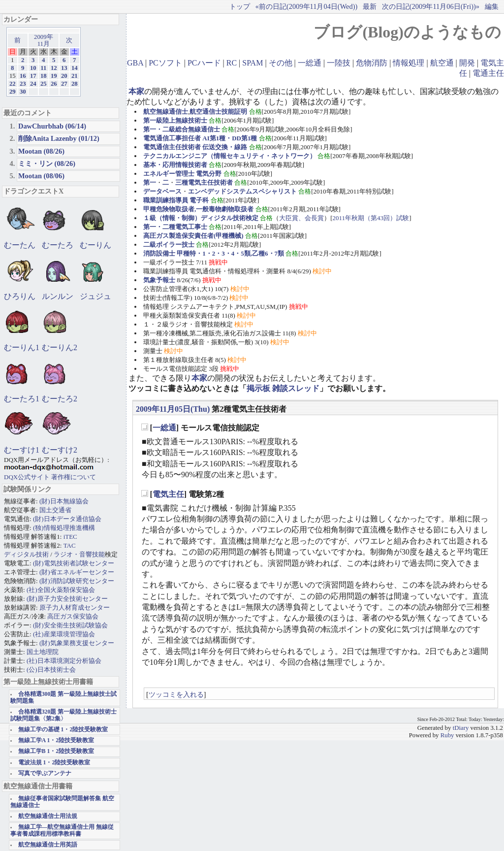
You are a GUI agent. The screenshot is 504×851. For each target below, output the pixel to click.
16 (23, 76)
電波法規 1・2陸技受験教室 (54, 763)
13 (64, 68)
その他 (281, 63)
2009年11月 (44, 40)
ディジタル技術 (26, 554)
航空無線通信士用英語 (48, 845)
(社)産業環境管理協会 (64, 634)
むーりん (95, 245)
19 (54, 76)
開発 (467, 63)
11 (43, 68)
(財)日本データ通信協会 (67, 519)
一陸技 (339, 63)
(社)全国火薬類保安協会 (61, 590)
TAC (70, 545)
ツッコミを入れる (176, 694)
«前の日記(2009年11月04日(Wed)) (306, 6)
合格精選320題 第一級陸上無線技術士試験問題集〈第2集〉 (63, 715)
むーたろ (58, 245)
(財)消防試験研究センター (77, 581)
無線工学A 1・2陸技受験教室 (56, 740)
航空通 (442, 63)
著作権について (74, 477)
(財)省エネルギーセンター (77, 572)
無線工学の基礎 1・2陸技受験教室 (63, 730)
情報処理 (409, 63)
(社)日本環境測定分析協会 (64, 661)
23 (23, 84)
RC (232, 63)
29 (13, 92)
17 (33, 76)
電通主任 (488, 73)
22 (13, 84)
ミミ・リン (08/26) (47, 164)
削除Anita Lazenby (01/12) (59, 138)
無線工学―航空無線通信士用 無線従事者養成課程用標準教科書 (62, 831)
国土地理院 (43, 652)
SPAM (252, 63)
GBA (135, 63)
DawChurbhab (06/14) (52, 126)
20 (64, 76)
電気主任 (168, 494)
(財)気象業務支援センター (77, 643)
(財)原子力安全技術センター (67, 599)
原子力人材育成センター (75, 607)
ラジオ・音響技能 (79, 554)
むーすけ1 (22, 450)
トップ (240, 6)
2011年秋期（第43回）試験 (371, 218)
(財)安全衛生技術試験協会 (70, 625)
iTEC (70, 537)
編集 (492, 6)
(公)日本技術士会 (51, 670)
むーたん (20, 245)
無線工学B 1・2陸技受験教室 (56, 751)
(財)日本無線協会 (64, 501)
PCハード (204, 63)
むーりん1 (22, 347)
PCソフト (165, 63)
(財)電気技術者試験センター (74, 563)
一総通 (310, 63)
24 (33, 84)
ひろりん (20, 296)
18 (44, 76)
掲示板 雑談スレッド (283, 388)
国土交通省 (55, 510)
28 (75, 84)
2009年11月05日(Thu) (173, 409)
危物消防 (372, 63)
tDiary (461, 728)
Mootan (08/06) (41, 176)
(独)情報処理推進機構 (64, 528)
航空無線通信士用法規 (48, 816)
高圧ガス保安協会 (73, 616)
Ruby (447, 735)
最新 (370, 6)
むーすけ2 (60, 450)
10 (33, 68)
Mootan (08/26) (41, 151)
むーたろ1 (22, 399)
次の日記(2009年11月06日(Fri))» (431, 6)
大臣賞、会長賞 (301, 218)
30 (23, 92)
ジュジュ (95, 296)
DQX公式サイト (28, 477)
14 (75, 68)
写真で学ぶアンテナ (45, 773)
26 (54, 84)
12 (54, 68)
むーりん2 (60, 347)
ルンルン (58, 296)
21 (75, 76)
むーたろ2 (60, 399)
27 (64, 84)
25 (44, 84)
